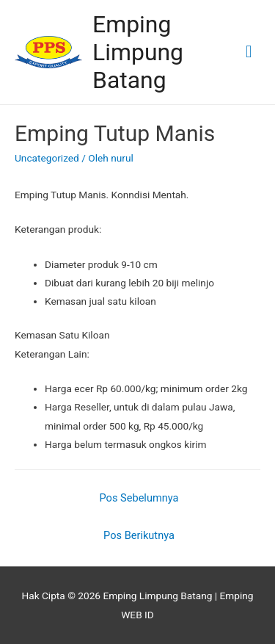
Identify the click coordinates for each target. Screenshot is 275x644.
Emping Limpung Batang (138, 53)
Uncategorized (47, 158)
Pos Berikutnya (139, 535)
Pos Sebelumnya (139, 498)
